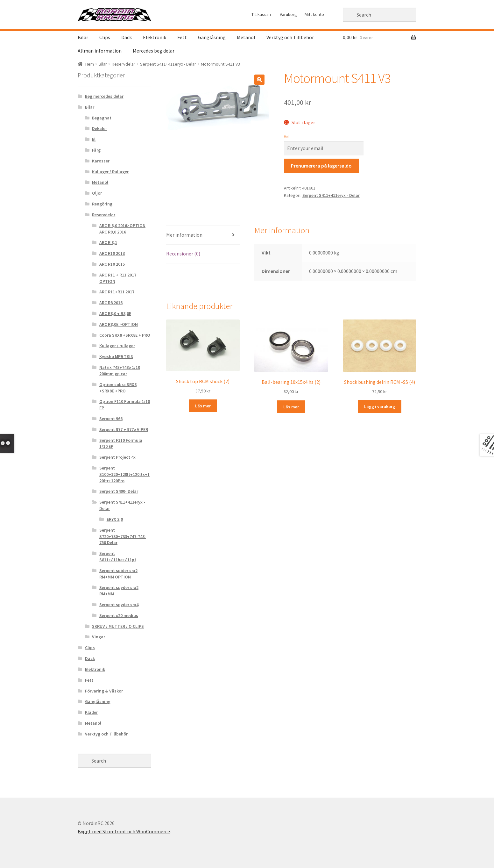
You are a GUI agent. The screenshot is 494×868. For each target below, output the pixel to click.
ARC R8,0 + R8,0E (115, 313)
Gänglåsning (212, 37)
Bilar (83, 37)
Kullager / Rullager (110, 172)
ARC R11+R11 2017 (117, 292)
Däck (127, 37)
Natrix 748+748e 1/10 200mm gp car (120, 370)
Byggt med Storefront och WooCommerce (124, 831)
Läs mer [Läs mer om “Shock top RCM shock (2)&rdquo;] (203, 406)
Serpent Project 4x (117, 457)
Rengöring (102, 204)
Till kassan (261, 14)
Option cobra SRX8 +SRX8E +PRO (118, 388)
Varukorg (288, 14)
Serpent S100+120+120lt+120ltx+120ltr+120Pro (124, 474)
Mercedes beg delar (154, 51)
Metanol (246, 37)
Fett (182, 37)
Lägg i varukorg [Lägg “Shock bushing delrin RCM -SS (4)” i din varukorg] (380, 406)
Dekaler (99, 128)
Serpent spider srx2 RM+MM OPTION (118, 574)
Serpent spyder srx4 (119, 605)
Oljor (97, 193)
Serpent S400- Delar (119, 491)
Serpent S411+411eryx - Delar (168, 64)
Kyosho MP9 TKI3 (116, 356)
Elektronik (155, 37)
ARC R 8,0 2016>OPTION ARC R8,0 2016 (122, 229)
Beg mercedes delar (104, 96)
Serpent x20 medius (119, 615)
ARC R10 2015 (112, 264)
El (94, 139)
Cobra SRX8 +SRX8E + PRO (125, 335)
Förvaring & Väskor (104, 691)
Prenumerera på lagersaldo (321, 166)
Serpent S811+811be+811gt (118, 556)
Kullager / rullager (117, 346)
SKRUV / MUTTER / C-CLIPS (118, 626)
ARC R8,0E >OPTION (119, 324)
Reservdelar (123, 64)
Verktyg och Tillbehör (290, 37)
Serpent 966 (111, 419)
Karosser (101, 161)
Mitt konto (314, 14)
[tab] (203, 235)
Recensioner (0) (183, 254)
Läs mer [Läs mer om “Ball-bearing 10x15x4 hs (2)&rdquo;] (291, 407)
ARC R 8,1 (108, 242)
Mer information (184, 235)
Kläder (91, 712)
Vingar (99, 637)
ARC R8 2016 (111, 303)
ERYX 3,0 (115, 519)
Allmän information (100, 51)
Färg (96, 150)
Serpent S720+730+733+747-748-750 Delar (123, 536)
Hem (90, 64)
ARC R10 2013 (112, 253)
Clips (105, 37)
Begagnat (102, 118)
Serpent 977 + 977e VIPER (124, 429)
